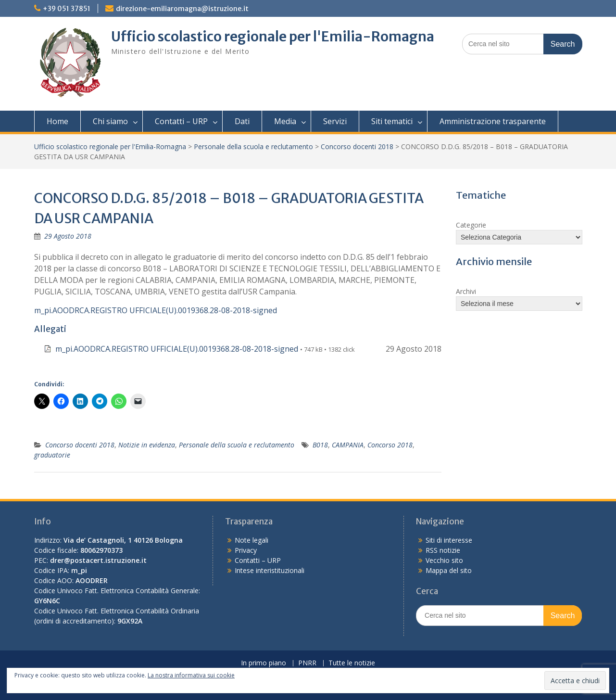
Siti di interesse (449, 540)
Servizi (335, 121)
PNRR (307, 663)
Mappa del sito (449, 570)
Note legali (251, 540)
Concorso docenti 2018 (357, 146)
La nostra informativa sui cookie (191, 675)
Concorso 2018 (390, 445)
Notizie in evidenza (147, 445)
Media (285, 121)
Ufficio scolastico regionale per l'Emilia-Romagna (273, 37)
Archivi (466, 291)
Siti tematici (392, 121)
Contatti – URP (181, 121)
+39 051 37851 (67, 9)
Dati (242, 121)
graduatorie (52, 455)
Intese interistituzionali (270, 570)
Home (57, 121)
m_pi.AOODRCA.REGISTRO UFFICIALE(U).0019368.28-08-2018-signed (156, 310)
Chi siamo (110, 121)
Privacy (246, 550)
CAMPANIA (348, 445)
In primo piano (264, 663)
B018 (320, 445)
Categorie (471, 225)
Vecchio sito (444, 560)
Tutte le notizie (352, 663)
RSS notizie (443, 550)
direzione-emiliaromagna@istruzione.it (182, 9)
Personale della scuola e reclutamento (253, 146)
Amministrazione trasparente (493, 121)
